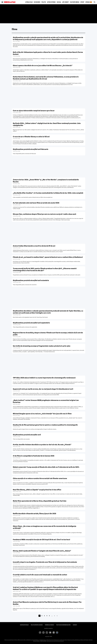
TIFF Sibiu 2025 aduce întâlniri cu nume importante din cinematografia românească (44, 378)
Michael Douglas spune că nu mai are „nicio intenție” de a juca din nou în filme (42, 414)
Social (59, 2)
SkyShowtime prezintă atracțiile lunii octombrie (31, 280)
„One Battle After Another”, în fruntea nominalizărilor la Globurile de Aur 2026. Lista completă (48, 193)
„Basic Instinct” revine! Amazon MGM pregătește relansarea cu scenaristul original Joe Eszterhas (46, 401)
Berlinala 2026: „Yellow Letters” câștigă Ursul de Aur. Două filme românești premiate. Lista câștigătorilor (47, 124)
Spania (88, 2)
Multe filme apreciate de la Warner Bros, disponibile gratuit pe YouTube (40, 501)
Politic (44, 2)
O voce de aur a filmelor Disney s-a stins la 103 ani (31, 137)
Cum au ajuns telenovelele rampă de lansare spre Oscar (34, 111)
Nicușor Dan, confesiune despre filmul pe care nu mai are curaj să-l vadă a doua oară (44, 214)
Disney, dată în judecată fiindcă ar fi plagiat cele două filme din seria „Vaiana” (42, 551)
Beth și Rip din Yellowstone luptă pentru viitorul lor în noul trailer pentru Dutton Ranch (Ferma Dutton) (48, 53)
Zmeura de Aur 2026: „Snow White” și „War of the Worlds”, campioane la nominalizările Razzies (46, 181)
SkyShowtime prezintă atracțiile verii (27, 435)
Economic (37, 2)
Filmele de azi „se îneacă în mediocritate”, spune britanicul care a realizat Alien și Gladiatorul (48, 257)
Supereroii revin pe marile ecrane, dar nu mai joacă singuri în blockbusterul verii (43, 389)
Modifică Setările (48, 628)
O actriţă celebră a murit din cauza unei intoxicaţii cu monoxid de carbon (40, 575)
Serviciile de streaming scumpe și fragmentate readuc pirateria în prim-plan (42, 346)
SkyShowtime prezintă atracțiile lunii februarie (31, 149)
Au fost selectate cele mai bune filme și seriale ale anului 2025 (36, 203)
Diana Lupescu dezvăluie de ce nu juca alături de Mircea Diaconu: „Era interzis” (43, 66)
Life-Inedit (65, 2)
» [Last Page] (57, 616)
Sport (82, 2)
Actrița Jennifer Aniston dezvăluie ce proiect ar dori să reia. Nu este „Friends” (42, 445)
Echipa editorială (24, 625)
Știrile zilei (29, 2)
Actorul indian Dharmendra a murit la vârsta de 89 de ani (34, 246)
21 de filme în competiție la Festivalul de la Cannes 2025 (34, 456)
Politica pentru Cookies (37, 625)
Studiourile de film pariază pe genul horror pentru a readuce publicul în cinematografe (45, 425)
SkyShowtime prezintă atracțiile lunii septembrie (31, 323)
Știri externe (51, 2)
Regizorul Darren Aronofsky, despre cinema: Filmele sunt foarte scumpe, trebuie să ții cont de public (48, 334)
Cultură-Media (75, 2)
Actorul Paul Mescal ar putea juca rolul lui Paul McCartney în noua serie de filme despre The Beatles (47, 603)
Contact (75, 625)
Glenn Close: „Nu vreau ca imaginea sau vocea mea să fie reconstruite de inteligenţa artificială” (45, 527)
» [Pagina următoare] (55, 616)
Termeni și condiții (49, 625)
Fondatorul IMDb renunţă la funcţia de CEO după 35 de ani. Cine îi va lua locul (41, 540)
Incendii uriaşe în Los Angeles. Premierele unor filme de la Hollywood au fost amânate (45, 562)
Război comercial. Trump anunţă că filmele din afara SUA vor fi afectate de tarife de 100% (46, 467)
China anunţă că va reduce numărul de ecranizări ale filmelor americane (40, 478)
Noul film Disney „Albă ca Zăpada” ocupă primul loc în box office (37, 490)
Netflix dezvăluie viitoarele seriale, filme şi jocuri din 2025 (34, 514)
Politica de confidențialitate (63, 625)
